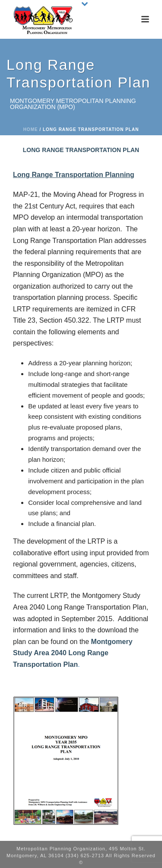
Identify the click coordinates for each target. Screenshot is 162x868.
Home (31, 129)
